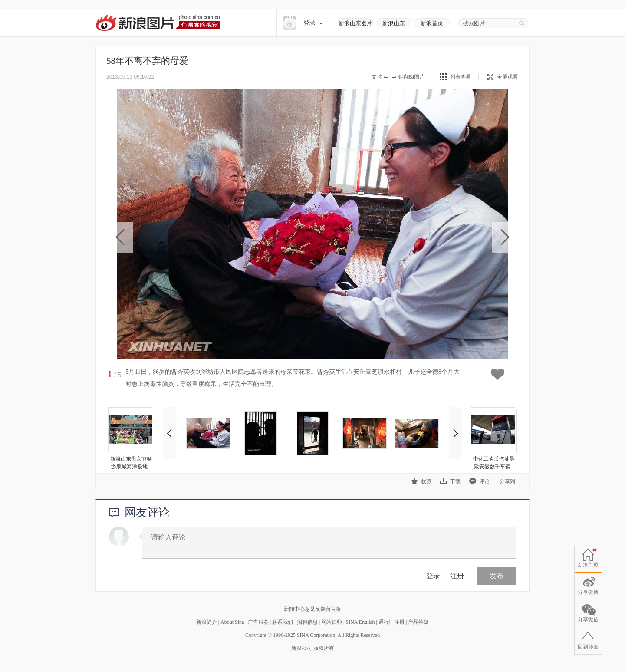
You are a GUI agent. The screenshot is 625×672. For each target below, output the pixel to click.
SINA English (360, 622)
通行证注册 (391, 622)
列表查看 (461, 77)
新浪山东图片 (355, 23)
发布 (497, 576)
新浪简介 (207, 622)
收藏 (421, 481)
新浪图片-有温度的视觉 (158, 23)
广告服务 (258, 622)
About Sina (232, 622)
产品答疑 (418, 622)
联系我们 (283, 622)
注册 (457, 576)
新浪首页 (432, 23)
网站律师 (332, 622)
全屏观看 (503, 77)
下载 (450, 481)
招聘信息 (307, 622)
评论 (479, 481)
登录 (433, 576)
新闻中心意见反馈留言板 (312, 609)
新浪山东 (394, 23)
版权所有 (324, 648)
